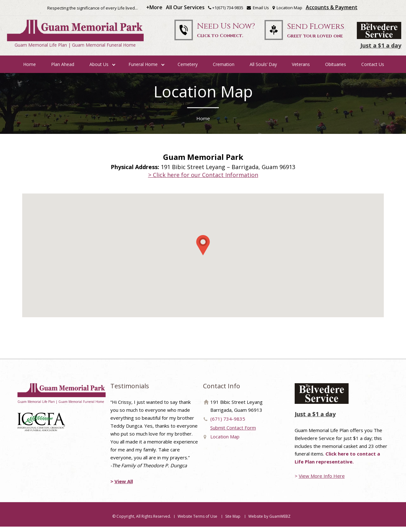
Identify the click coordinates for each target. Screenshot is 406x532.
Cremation (224, 69)
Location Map (287, 8)
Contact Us (373, 69)
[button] (203, 250)
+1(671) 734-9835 (228, 8)
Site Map (233, 522)
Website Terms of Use (197, 522)
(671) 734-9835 (228, 424)
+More (154, 8)
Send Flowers (316, 34)
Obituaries (336, 69)
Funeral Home (143, 69)
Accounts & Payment (332, 8)
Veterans (301, 69)
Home (29, 69)
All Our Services (185, 8)
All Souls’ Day (263, 69)
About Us (99, 69)
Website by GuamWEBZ (269, 522)
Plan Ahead (63, 69)
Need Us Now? (223, 34)
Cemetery (188, 69)
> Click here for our (203, 180)
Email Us (258, 8)
